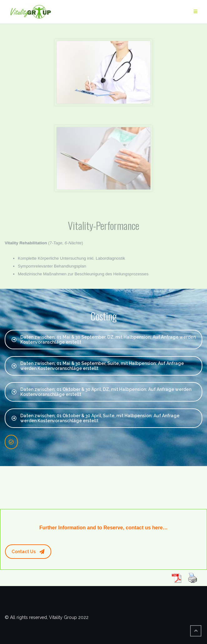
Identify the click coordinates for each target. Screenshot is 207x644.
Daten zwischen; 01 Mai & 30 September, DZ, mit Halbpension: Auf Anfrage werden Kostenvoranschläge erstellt (104, 340)
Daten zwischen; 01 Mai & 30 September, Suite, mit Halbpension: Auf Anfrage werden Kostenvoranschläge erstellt (98, 366)
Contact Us (28, 552)
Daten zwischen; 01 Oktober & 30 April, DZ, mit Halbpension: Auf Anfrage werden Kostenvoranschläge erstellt (101, 392)
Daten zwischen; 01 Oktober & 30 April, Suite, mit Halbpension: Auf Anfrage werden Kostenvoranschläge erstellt (96, 418)
